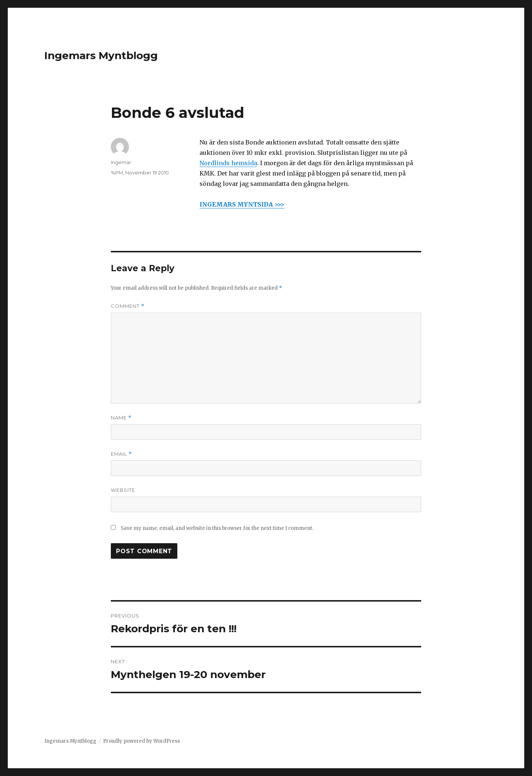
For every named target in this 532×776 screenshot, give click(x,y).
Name (121, 418)
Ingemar (121, 162)
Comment (128, 306)
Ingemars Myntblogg (101, 55)
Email (121, 454)
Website (123, 490)
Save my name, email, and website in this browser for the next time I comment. (217, 528)
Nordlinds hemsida (228, 163)
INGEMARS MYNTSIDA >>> (242, 204)
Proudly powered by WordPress (141, 741)
